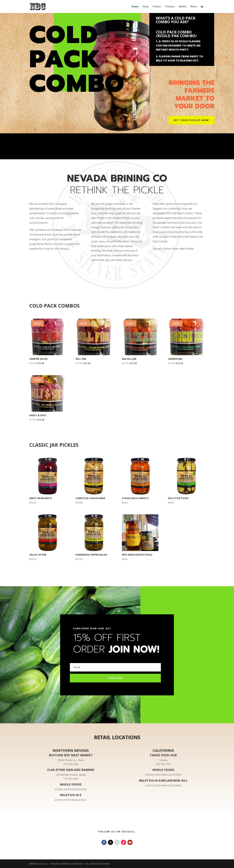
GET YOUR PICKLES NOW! (192, 120)
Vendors (170, 7)
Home (135, 7)
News (194, 7)
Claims (157, 7)
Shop (145, 7)
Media (182, 7)
